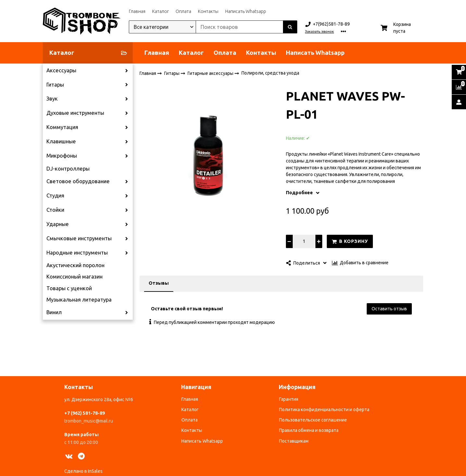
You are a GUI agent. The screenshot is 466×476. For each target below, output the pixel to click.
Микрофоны (62, 156)
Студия (55, 196)
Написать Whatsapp (246, 11)
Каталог (160, 11)
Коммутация (62, 127)
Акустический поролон (75, 265)
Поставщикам (294, 441)
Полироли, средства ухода (270, 73)
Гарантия (289, 399)
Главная (137, 11)
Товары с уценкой (69, 288)
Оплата (183, 11)
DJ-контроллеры (68, 169)
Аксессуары (61, 70)
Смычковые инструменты (79, 238)
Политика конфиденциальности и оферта (324, 410)
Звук (52, 99)
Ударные (58, 224)
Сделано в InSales (83, 471)
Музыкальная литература (79, 300)
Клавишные (61, 141)
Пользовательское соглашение (313, 420)
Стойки (55, 210)
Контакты (208, 11)
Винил (54, 312)
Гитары (55, 85)
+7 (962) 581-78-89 (85, 413)
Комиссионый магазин (74, 277)
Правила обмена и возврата (309, 430)
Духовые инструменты (75, 113)
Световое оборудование (78, 181)
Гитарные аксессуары (211, 73)
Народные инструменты (77, 253)
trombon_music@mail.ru (89, 421)
